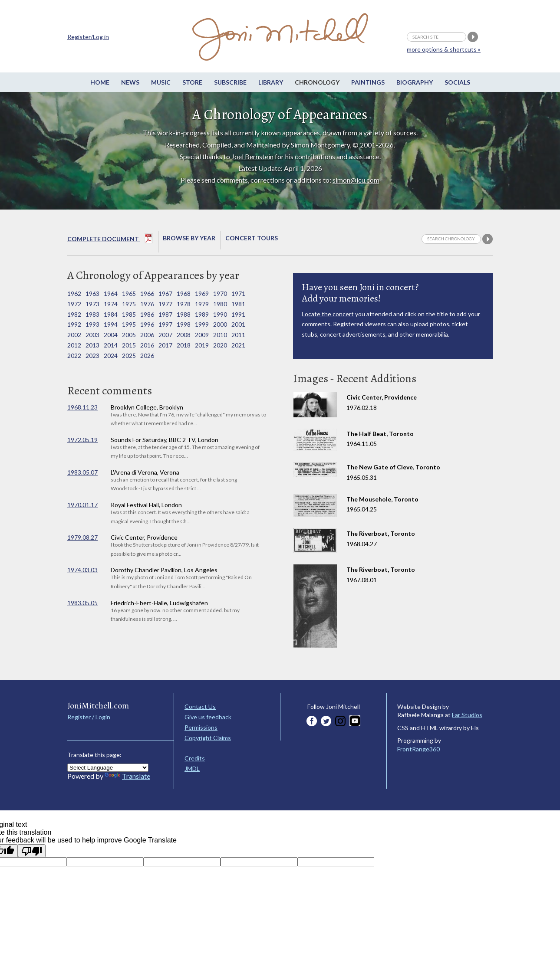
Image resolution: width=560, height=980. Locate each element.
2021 (238, 345)
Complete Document (110, 240)
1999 (202, 324)
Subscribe (230, 82)
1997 (165, 324)
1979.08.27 (82, 537)
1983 (92, 314)
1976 (147, 304)
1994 (111, 324)
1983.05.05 (82, 603)
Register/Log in (88, 37)
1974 (111, 304)
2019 (202, 345)
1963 (92, 293)
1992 (74, 324)
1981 (238, 304)
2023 (92, 356)
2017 (165, 345)
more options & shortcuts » (444, 49)
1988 (184, 314)
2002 (74, 335)
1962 (74, 293)
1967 (165, 293)
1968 (184, 293)
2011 (238, 335)
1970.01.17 (82, 505)
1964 (111, 293)
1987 (165, 314)
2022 (74, 356)
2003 (92, 335)
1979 (202, 304)
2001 (238, 324)
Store (192, 82)
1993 (92, 324)
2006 (147, 335)
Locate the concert (328, 314)
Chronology (317, 82)
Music (161, 82)
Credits (195, 758)
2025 (129, 356)
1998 (184, 324)
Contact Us (200, 706)
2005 (129, 335)
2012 (74, 345)
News (130, 82)
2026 (147, 356)
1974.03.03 (82, 570)
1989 (202, 314)
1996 (147, 324)
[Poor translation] (32, 851)
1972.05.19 (82, 440)
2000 (220, 324)
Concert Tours (252, 238)
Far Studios (467, 715)
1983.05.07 (82, 472)
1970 (220, 293)
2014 (111, 345)
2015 (129, 345)
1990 (220, 314)
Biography (415, 82)
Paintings (368, 82)
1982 (74, 314)
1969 (202, 293)
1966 (147, 293)
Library (271, 82)
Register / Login (89, 717)
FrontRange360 (418, 749)
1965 (129, 293)
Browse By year (189, 238)
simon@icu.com (356, 180)
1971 (238, 293)
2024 (111, 356)
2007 (165, 335)
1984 (111, 314)
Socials (457, 82)
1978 (184, 304)
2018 (184, 345)
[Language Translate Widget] (108, 768)
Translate (127, 776)
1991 (238, 314)
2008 (184, 335)
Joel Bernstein (252, 156)
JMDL (192, 769)
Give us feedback (208, 717)
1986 (147, 314)
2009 (202, 335)
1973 (92, 304)
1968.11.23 (82, 407)
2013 (92, 345)
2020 (220, 345)
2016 (147, 345)
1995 (129, 324)
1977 (165, 304)
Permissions (201, 727)
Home (100, 82)
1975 (129, 304)
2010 (220, 335)
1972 (74, 304)
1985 (129, 314)
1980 (220, 304)
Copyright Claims (208, 738)
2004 (111, 335)
